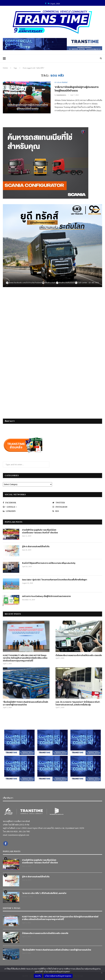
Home (5, 68)
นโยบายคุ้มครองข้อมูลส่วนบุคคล (58, 976)
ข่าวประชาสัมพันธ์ (61, 83)
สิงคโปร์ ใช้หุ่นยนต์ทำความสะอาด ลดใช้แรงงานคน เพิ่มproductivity (49, 563)
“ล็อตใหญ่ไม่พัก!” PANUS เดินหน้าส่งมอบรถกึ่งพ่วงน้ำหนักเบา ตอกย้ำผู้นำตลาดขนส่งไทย (25, 703)
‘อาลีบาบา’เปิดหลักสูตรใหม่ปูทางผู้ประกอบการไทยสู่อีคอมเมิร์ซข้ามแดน (77, 89)
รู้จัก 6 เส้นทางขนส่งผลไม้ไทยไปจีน (36, 547)
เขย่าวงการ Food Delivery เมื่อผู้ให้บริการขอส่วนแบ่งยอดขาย (46, 596)
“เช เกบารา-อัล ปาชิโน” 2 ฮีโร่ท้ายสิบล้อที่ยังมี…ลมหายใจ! (44, 893)
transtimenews (61, 95)
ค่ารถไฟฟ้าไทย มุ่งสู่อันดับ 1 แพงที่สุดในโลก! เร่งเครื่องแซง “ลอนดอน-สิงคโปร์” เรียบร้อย (40, 531)
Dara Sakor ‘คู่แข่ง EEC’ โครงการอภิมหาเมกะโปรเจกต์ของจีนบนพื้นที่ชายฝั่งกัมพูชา (54, 580)
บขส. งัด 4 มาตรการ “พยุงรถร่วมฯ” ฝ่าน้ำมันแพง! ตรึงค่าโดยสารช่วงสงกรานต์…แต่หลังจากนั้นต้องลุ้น (78, 703)
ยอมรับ (38, 976)
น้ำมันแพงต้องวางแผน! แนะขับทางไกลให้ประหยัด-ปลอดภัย (79, 655)
